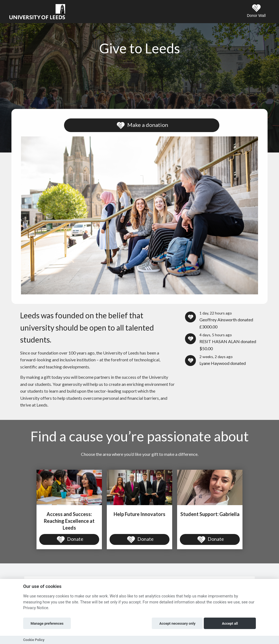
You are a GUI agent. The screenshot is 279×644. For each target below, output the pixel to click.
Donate (69, 540)
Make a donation (142, 125)
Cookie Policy (34, 640)
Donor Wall (256, 11)
